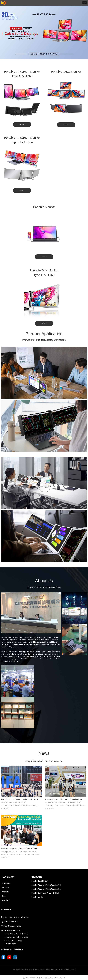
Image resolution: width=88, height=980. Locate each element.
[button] (85, 3)
